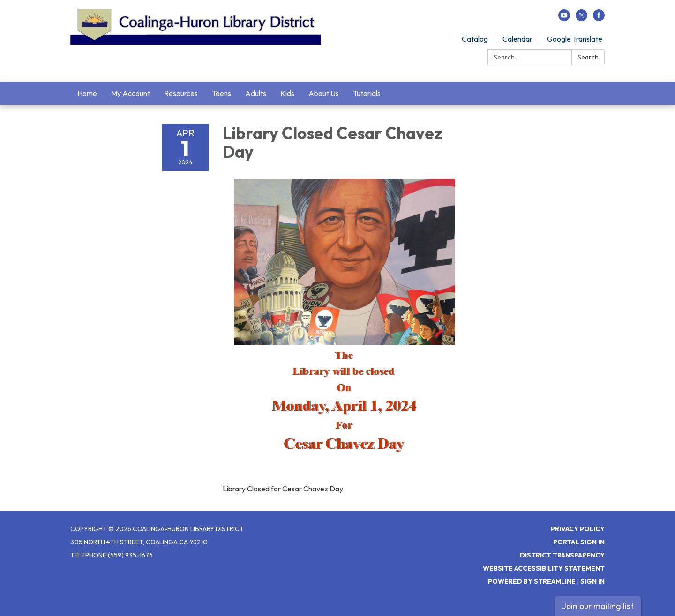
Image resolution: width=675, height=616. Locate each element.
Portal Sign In (579, 542)
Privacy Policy (578, 529)
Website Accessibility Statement (544, 568)
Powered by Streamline (532, 581)
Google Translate (575, 39)
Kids (287, 93)
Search (588, 57)
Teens (221, 93)
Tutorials (367, 93)
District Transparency (562, 555)
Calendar (517, 39)
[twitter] (581, 18)
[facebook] (599, 18)
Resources (181, 93)
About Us (324, 93)
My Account (131, 93)
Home (87, 93)
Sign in (592, 581)
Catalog (475, 39)
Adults (256, 93)
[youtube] (564, 18)
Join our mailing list (598, 606)
